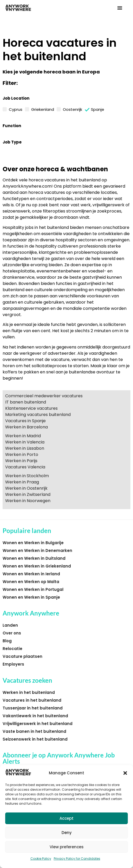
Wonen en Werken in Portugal (33, 589)
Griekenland (43, 109)
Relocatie (12, 649)
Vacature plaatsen (22, 656)
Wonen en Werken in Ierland (31, 574)
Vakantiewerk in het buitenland (35, 716)
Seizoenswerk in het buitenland (35, 739)
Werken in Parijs (21, 461)
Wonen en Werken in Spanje (31, 597)
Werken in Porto (22, 454)
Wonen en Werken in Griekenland (37, 566)
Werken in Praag (22, 482)
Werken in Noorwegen (28, 501)
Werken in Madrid (23, 436)
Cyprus (16, 109)
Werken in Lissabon (25, 448)
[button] (125, 773)
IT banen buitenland (26, 402)
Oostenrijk (72, 109)
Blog (7, 641)
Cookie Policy (41, 859)
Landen (10, 625)
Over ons (12, 633)
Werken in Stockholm (27, 476)
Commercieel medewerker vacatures (44, 396)
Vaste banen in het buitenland (34, 731)
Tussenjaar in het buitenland (33, 708)
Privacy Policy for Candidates (77, 859)
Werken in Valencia (25, 442)
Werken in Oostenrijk (26, 488)
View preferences (67, 847)
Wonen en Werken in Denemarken (37, 551)
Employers (13, 664)
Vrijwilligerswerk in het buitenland (38, 724)
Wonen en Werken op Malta (31, 582)
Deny (67, 833)
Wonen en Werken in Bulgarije (33, 543)
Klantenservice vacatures (31, 408)
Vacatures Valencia (25, 467)
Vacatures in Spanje (25, 421)
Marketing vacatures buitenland (38, 415)
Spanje (98, 109)
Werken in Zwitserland (28, 494)
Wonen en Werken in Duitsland (34, 558)
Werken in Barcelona (26, 427)
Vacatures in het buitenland (32, 700)
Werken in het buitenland (29, 692)
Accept (66, 818)
